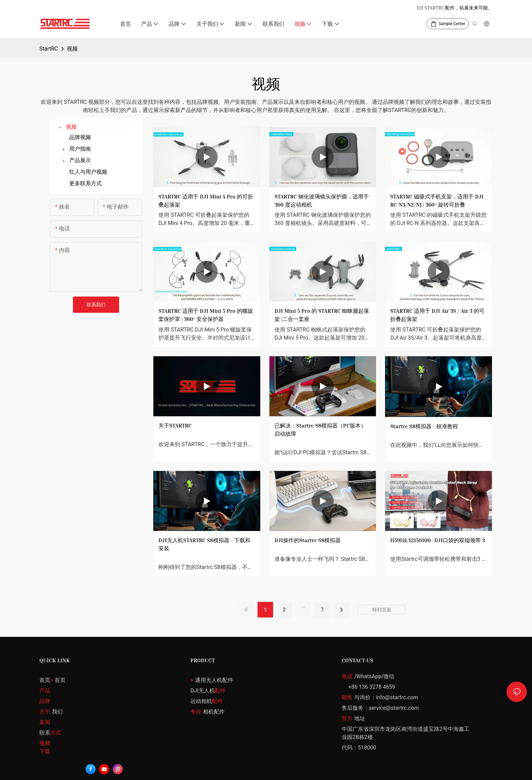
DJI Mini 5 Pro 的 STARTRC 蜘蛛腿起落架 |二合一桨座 (322, 315)
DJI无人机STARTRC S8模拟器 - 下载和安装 (204, 548)
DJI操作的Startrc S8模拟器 (308, 544)
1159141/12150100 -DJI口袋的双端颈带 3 (438, 544)
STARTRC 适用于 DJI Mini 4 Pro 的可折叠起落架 (206, 201)
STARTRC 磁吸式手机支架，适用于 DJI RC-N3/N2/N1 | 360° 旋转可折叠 (437, 201)
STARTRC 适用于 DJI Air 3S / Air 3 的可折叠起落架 (437, 315)
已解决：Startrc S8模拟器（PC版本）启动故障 (320, 430)
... (303, 610)
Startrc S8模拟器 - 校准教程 (424, 430)
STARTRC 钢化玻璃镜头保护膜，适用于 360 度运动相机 (322, 201)
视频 (72, 49)
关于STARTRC (175, 425)
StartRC (49, 49)
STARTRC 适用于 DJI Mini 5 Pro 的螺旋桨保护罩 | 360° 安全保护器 (206, 315)
